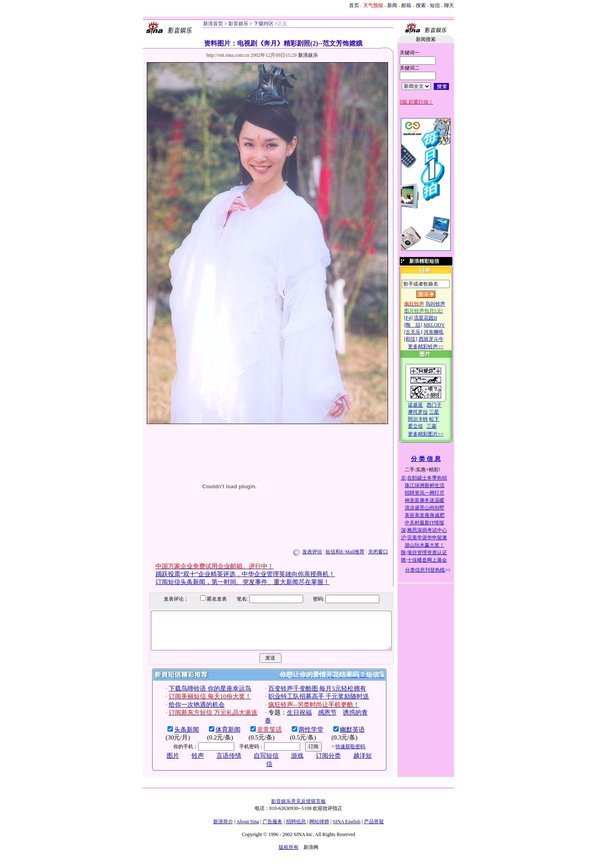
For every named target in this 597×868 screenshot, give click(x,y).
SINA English (346, 829)
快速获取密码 (342, 754)
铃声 (189, 763)
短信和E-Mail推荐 (336, 552)
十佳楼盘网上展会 (436, 560)
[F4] (417, 318)
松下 (443, 419)
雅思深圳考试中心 (436, 530)
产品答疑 (374, 829)
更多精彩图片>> (435, 434)
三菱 (441, 426)
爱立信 (425, 426)
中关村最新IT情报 (433, 523)
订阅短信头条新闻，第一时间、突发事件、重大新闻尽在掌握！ (234, 582)
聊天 (449, 5)
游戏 (289, 763)
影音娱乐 (238, 24)
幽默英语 (343, 737)
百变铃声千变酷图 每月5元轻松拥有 (308, 696)
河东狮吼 (442, 332)
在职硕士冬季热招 (436, 478)
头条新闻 (177, 737)
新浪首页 (213, 24)
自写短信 (257, 763)
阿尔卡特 (427, 419)
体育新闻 (219, 737)
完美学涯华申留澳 (436, 538)
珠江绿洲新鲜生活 (434, 485)
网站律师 (319, 829)
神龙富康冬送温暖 (434, 500)
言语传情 (220, 763)
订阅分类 (320, 763)
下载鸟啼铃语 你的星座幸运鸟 (201, 696)
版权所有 (289, 855)
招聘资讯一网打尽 (434, 493)
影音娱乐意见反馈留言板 (298, 809)
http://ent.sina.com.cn (220, 55)
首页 (354, 5)
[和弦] (420, 339)
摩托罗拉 (427, 412)
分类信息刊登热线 (434, 570)
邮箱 (406, 5)
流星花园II (434, 318)
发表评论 (303, 552)
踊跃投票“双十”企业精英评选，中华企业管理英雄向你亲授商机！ (237, 574)
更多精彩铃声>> (435, 347)
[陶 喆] (422, 325)
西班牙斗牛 (440, 339)
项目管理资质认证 (436, 553)
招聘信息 (296, 829)
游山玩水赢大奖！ (434, 545)
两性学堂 (302, 737)
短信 (435, 5)
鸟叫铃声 (444, 304)
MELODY (443, 325)
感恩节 (318, 720)
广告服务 (272, 829)
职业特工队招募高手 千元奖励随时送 (310, 704)
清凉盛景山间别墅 (434, 508)
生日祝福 (290, 720)
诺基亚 (425, 405)
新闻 (392, 5)
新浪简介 (223, 829)
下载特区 (263, 24)
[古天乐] (422, 332)
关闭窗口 (369, 552)
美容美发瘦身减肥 (434, 515)
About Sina (248, 829)
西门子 (443, 405)
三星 (443, 412)
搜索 (421, 5)
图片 (164, 763)
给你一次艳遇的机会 (188, 712)
